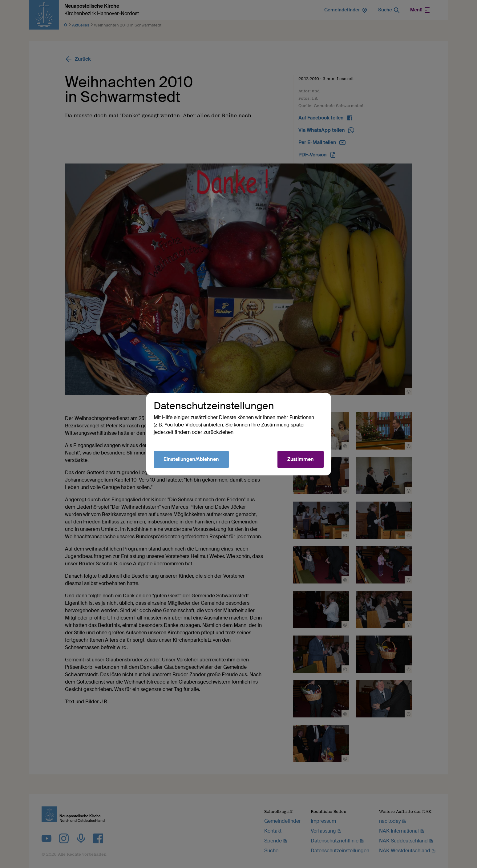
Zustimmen (301, 459)
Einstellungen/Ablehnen (191, 459)
